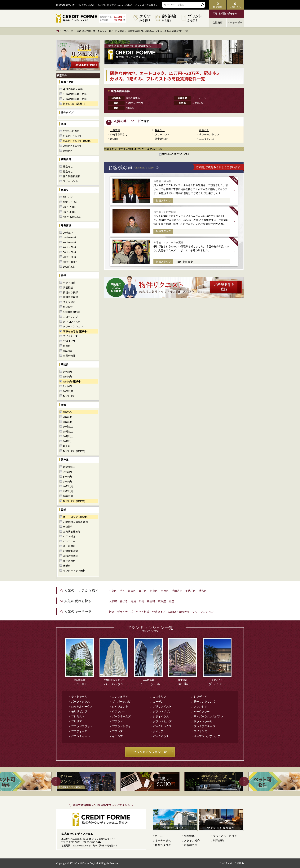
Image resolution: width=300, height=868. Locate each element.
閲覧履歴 (218, 5)
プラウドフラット (82, 726)
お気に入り (235, 5)
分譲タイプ (69, 341)
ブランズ (117, 731)
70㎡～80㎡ (69, 257)
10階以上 (68, 426)
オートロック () (75, 517)
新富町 (151, 601)
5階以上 (67, 422)
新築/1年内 (69, 467)
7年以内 (67, 481)
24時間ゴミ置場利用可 (75, 522)
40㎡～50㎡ (69, 247)
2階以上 (67, 417)
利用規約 (218, 840)
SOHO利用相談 (71, 312)
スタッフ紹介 (192, 840)
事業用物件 (69, 356)
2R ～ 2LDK (69, 207)
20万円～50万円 (72, 146)
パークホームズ (121, 716)
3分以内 (67, 376)
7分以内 (67, 386)
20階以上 (68, 436)
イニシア (117, 736)
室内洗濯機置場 (72, 532)
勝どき (124, 601)
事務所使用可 (70, 297)
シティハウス (161, 716)
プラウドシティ (121, 726)
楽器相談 (68, 287)
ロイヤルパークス (82, 706)
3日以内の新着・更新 (75, 94)
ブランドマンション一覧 (153, 752)
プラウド (117, 721)
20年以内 (68, 496)
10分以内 (68, 391)
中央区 (113, 591)
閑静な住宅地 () (75, 331)
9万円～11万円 (71, 131)
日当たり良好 (70, 292)
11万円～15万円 (72, 136)
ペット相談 (69, 283)
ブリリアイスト (162, 706)
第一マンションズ (205, 701)
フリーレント (70, 181)
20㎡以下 (68, 233)
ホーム (159, 836)
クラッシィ (119, 711)
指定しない (69, 396)
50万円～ (68, 151)
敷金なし (68, 166)
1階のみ (67, 412)
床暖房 (67, 566)
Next (244, 781)
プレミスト (78, 716)
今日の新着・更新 (73, 89)
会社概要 (189, 836)
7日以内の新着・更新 (75, 99)
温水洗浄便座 (70, 556)
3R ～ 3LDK (69, 212)
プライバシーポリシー (226, 836)
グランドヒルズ (162, 721)
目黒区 (165, 591)
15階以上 (68, 431)
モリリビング (79, 711)
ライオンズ (201, 731)
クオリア (158, 731)
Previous (56, 781)
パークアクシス (80, 701)
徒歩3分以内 (162, 139)
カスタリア (160, 696)
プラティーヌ (79, 731)
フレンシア (201, 706)
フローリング (70, 317)
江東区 (132, 591)
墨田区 (143, 591)
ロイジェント (120, 706)
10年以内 (68, 486)
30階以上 (68, 441)
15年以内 (68, 491)
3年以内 (67, 472)
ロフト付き (69, 536)
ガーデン (158, 701)
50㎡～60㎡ (69, 252)
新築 (112, 612)
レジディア (200, 696)
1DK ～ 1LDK (70, 202)
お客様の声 (191, 845)
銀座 (171, 601)
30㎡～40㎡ (69, 242)
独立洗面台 (69, 561)
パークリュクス (162, 726)
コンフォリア (120, 696)
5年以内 (67, 477)
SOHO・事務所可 (179, 612)
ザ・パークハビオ (123, 701)
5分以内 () (72, 381)
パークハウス (161, 736)
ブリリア (77, 721)
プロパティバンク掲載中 (231, 863)
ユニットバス (207, 139)
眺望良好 (68, 307)
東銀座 (162, 601)
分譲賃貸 (115, 130)
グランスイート (81, 736)
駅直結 (67, 346)
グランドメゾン (162, 711)
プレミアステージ (205, 726)
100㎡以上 (69, 267)
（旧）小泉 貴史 (184, 262)
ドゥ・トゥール (203, 721)
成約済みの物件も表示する (176, 154)
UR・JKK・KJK (72, 322)
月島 (133, 601)
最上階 (67, 446)
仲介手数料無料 (72, 176)
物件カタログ (163, 845)
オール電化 (69, 546)
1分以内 (67, 372)
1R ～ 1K (68, 197)
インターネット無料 (74, 570)
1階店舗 (67, 351)
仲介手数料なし (119, 134)
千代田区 (191, 591)
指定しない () (74, 104)
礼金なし (68, 171)
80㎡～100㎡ (70, 262)
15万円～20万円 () (77, 141)
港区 (122, 591)
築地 (141, 601)
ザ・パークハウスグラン (208, 716)
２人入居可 (69, 302)
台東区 (154, 591)
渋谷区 (203, 591)
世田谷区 (177, 591)
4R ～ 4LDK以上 (72, 217)
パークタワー (202, 711)
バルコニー (69, 541)
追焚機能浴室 (70, 551)
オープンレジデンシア (207, 736)
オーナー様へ (163, 840)
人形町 (113, 601)
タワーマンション (73, 326)
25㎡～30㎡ (69, 237)
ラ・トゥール (79, 696)
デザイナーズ (70, 336)
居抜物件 (68, 527)
